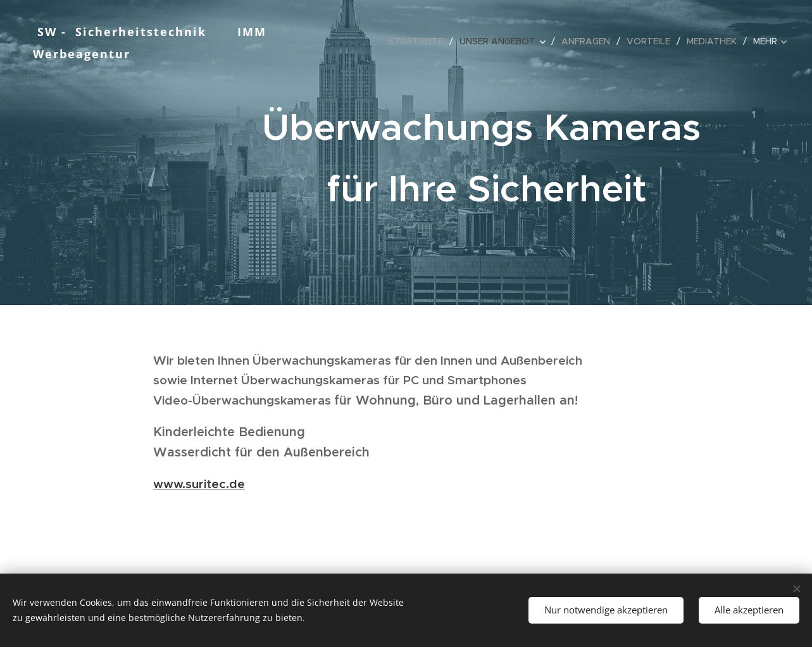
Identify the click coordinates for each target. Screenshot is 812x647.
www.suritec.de (199, 484)
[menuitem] (419, 41)
